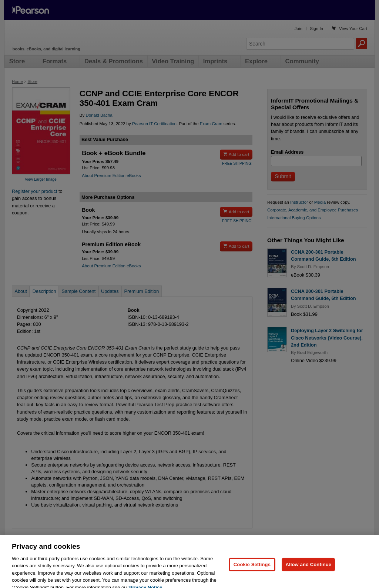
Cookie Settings (252, 572)
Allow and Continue (308, 572)
